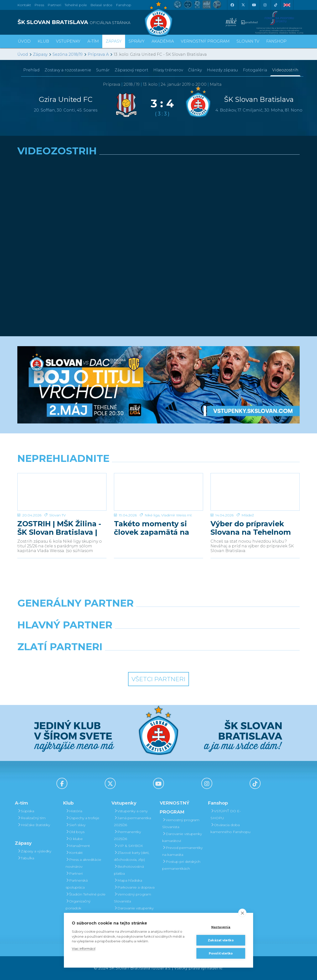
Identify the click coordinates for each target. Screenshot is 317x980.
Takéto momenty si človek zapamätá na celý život (152, 528)
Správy (137, 41)
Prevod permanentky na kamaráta (182, 851)
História (74, 811)
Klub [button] (43, 41)
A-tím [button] (93, 41)
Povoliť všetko (221, 953)
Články (195, 70)
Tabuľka (26, 858)
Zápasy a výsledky (34, 851)
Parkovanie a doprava (134, 887)
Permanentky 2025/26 (127, 835)
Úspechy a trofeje (82, 818)
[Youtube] (254, 5)
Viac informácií (84, 949)
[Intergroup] (122, 659)
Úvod (24, 41)
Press (39, 5)
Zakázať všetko (221, 940)
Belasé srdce (101, 5)
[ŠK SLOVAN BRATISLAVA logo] (86, 22)
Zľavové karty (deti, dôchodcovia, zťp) (132, 856)
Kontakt (74, 853)
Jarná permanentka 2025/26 (132, 821)
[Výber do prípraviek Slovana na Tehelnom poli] (255, 492)
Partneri (74, 873)
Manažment (78, 846)
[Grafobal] (122, 638)
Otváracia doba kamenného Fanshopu (230, 828)
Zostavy (68, 70)
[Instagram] (265, 5)
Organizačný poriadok (78, 905)
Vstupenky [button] (68, 41)
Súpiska (26, 811)
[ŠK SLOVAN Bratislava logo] (158, 19)
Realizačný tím (31, 818)
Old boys (75, 832)
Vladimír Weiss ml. (177, 515)
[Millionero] (195, 638)
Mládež (248, 515)
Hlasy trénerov (168, 70)
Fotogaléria (255, 70)
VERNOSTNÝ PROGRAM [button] (205, 41)
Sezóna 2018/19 (68, 54)
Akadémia (163, 41)
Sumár (103, 70)
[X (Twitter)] (243, 5)
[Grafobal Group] (195, 659)
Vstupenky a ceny (131, 811)
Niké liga (152, 515)
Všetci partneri (158, 679)
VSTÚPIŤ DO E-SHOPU (226, 814)
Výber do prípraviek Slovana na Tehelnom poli (251, 528)
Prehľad (31, 70)
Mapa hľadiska (128, 880)
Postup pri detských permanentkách (181, 865)
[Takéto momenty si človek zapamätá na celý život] (158, 492)
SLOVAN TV (248, 41)
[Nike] (158, 616)
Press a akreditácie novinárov (83, 863)
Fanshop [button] (276, 41)
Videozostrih (285, 70)
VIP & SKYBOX (128, 846)
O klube (74, 839)
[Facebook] (232, 5)
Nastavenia (221, 927)
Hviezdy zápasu (222, 70)
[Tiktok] (276, 5)
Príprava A (98, 54)
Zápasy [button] (114, 41)
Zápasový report (132, 70)
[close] (242, 913)
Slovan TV (58, 515)
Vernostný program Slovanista (132, 898)
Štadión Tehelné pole (86, 894)
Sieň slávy (76, 825)
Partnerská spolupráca (77, 884)
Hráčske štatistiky (34, 825)
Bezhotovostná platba (129, 870)
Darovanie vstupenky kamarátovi (134, 912)
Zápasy (40, 54)
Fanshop (124, 5)
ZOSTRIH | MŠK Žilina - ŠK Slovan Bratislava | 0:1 (59, 528)
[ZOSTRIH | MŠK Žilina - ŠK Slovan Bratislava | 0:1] (62, 492)
